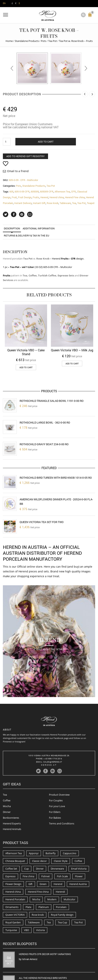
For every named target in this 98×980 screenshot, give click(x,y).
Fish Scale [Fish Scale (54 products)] (62, 846)
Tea (74, 203)
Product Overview (59, 765)
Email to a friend (18, 171)
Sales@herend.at (53, 732)
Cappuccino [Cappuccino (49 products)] (70, 823)
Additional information (39, 228)
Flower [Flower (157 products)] (79, 846)
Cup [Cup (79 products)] (27, 839)
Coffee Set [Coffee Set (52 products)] (11, 839)
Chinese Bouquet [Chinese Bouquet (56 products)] (15, 831)
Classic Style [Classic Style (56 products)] (61, 831)
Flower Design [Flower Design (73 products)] (13, 854)
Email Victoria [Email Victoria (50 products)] (79, 839)
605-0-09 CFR (22, 192)
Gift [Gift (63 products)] (30, 854)
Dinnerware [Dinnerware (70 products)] (57, 839)
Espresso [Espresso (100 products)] (10, 846)
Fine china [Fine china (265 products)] (28, 846)
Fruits (36, 197)
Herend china (57, 197)
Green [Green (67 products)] (43, 854)
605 (11, 192)
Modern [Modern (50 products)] (52, 869)
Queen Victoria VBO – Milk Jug (72, 350)
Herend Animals (12, 799)
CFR (73, 192)
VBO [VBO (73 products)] (27, 900)
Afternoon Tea (62, 192)
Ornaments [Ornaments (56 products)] (12, 877)
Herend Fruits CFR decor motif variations (45, 924)
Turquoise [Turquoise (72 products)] (11, 900)
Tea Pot (53, 41)
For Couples (56, 770)
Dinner (7, 782)
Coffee (7, 770)
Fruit (14, 197)
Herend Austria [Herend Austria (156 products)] (78, 854)
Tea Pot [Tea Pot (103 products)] (78, 892)
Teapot (91, 203)
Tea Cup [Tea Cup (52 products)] (62, 892)
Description (12, 228)
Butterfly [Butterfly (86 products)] (51, 823)
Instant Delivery (23, 203)
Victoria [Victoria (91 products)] (40, 900)
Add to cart (46, 142)
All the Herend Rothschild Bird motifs (43, 948)
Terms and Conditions (62, 793)
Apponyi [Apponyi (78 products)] (34, 823)
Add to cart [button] (26, 367)
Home (9, 41)
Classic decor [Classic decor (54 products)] (39, 831)
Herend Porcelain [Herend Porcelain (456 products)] (15, 869)
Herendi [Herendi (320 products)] (60, 862)
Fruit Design (25, 197)
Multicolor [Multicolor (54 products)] (69, 869)
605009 (35, 192)
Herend (44, 197)
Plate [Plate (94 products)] (28, 877)
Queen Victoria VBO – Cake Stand (26, 352)
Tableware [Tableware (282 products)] (34, 892)
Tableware (65, 203)
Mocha (7, 776)
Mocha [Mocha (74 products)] (36, 869)
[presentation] (12, 68)
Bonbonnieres (11, 788)
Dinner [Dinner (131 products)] (40, 839)
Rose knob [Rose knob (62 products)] (38, 885)
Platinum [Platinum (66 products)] (44, 877)
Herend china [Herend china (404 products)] (13, 862)
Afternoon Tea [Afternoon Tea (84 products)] (14, 823)
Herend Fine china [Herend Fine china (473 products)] (38, 862)
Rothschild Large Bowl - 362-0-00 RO (45, 422)
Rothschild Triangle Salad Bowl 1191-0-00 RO (52, 401)
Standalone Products (27, 41)
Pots (44, 41)
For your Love (57, 776)
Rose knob (53, 203)
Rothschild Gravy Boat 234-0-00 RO (44, 444)
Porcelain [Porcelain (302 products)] (61, 877)
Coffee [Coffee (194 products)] (78, 831)
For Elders (55, 782)
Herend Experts (12, 793)
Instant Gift (39, 203)
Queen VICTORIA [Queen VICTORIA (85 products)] (15, 885)
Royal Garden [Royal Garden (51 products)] (13, 892)
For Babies (55, 788)
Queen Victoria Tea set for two (42, 522)
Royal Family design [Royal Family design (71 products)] (62, 885)
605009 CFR (47, 192)
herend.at (49, 735)
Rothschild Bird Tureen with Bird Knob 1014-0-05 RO (56, 478)
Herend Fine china (75, 197)
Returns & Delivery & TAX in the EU (27, 235)
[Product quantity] (7, 142)
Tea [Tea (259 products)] (49, 892)
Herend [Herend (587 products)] (58, 854)
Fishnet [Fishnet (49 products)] (46, 846)
